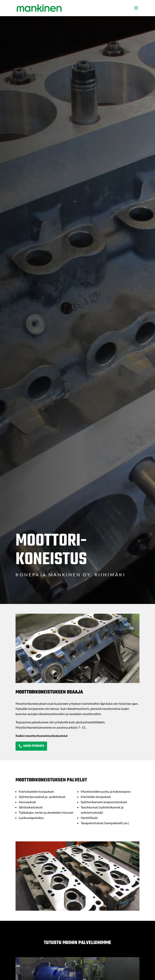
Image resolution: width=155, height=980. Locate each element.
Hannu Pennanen (34, 746)
